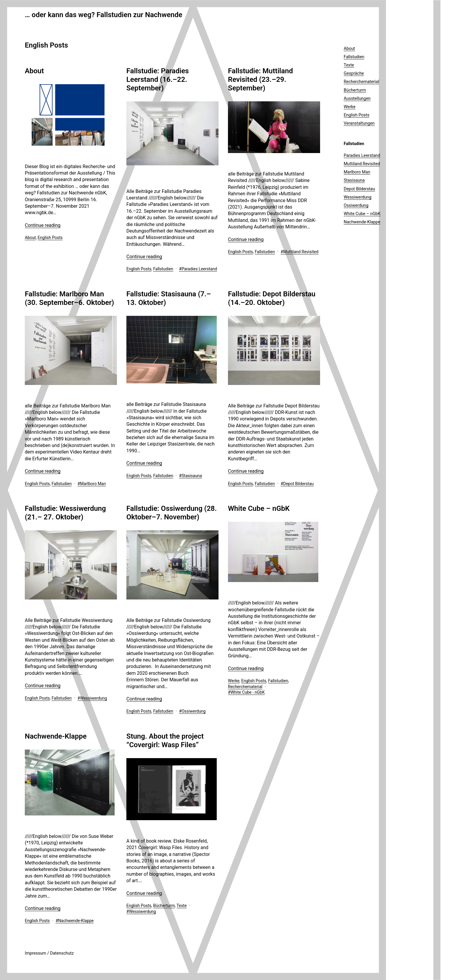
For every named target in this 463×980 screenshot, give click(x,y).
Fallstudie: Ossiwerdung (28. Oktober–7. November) (172, 513)
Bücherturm (164, 906)
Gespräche (354, 73)
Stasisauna (192, 476)
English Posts (50, 238)
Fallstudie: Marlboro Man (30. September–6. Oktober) (69, 298)
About (34, 71)
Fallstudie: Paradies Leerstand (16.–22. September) (158, 79)
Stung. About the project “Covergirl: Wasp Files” (165, 741)
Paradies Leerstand (199, 269)
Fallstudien (163, 269)
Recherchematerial (245, 687)
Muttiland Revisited (301, 252)
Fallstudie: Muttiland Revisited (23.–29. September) (260, 79)
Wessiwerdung (93, 698)
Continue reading (43, 225)
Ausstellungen (357, 99)
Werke (234, 681)
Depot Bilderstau (298, 484)
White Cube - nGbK (248, 692)
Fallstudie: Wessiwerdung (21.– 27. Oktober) (65, 513)
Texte (182, 906)
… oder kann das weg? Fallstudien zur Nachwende (103, 15)
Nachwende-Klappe (56, 736)
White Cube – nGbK (259, 508)
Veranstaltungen (359, 123)
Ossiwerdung (194, 711)
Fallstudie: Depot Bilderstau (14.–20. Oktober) (272, 298)
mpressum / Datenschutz (50, 953)
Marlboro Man (93, 484)
